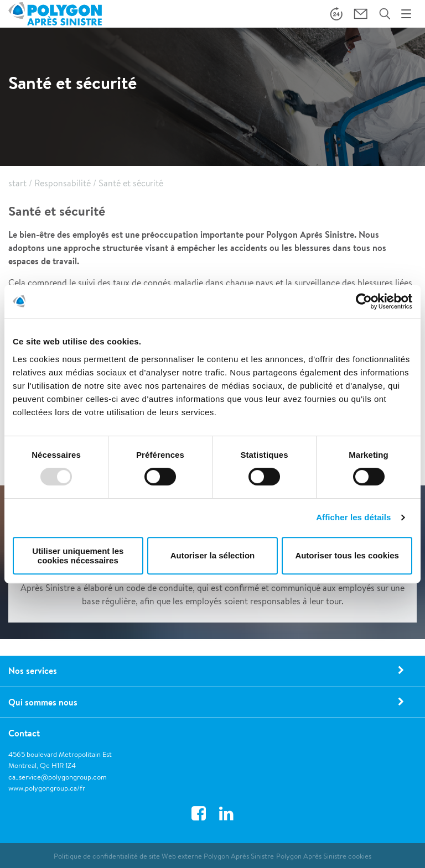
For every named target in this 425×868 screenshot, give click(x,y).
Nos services (33, 671)
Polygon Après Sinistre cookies (324, 856)
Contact (24, 733)
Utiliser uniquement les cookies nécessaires (78, 556)
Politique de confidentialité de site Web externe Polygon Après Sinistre (164, 856)
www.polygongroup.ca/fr (47, 788)
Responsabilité (63, 183)
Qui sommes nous (43, 702)
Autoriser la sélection (213, 555)
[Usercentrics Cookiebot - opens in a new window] (364, 301)
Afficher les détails (353, 517)
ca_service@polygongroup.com (58, 777)
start (17, 183)
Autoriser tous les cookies (347, 555)
